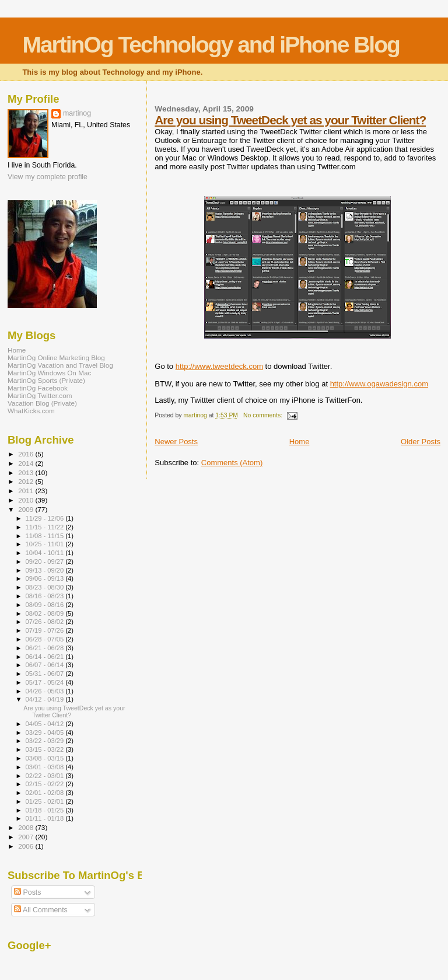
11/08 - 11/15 (46, 536)
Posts (27, 892)
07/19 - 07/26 (46, 630)
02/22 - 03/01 (46, 776)
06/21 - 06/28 (46, 648)
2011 (27, 491)
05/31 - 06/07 (46, 674)
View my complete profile (48, 177)
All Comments (41, 910)
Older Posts (421, 442)
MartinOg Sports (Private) (46, 380)
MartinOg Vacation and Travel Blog (60, 365)
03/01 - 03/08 (46, 767)
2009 (27, 509)
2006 (27, 846)
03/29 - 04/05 (46, 733)
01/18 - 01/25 (46, 810)
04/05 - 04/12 (46, 724)
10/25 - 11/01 (46, 544)
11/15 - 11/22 (46, 527)
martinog (77, 113)
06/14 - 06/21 (46, 657)
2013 (27, 472)
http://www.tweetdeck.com (219, 366)
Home (300, 442)
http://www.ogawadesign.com (379, 384)
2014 (27, 463)
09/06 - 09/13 (46, 578)
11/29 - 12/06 (46, 518)
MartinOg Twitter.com (40, 395)
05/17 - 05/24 (46, 682)
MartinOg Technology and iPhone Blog (211, 45)
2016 (27, 454)
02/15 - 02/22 (46, 784)
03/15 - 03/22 (46, 749)
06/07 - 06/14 (46, 665)
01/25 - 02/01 (46, 801)
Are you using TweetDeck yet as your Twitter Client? (290, 120)
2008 (27, 827)
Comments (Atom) (232, 463)
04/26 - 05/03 (46, 691)
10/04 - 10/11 (46, 553)
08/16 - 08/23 (46, 596)
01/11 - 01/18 (46, 818)
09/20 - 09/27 (46, 562)
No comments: (264, 415)
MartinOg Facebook (38, 388)
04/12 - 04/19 (46, 699)
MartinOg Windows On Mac (49, 373)
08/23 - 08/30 (46, 587)
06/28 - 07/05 (46, 639)
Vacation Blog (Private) (42, 403)
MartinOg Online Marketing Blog (56, 358)
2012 (27, 481)
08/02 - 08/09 (46, 613)
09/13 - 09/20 (46, 570)
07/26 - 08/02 (46, 622)
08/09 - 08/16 (46, 605)
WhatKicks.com (31, 411)
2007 (27, 837)
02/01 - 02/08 (46, 793)
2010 (27, 500)
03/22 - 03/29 (46, 741)
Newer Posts (176, 442)
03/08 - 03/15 (46, 758)
